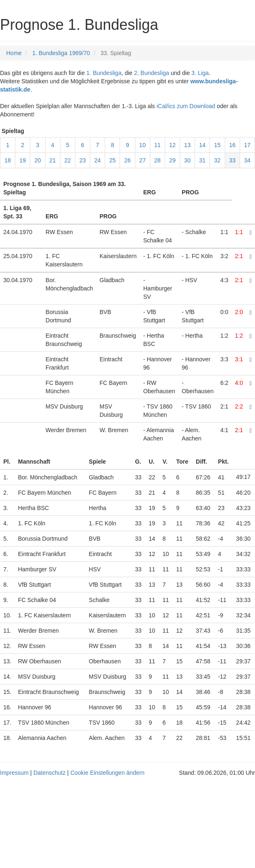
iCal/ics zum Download (186, 106)
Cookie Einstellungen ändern (107, 773)
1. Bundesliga (104, 73)
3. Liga (200, 73)
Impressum (14, 773)
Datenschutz (50, 773)
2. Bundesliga (152, 73)
